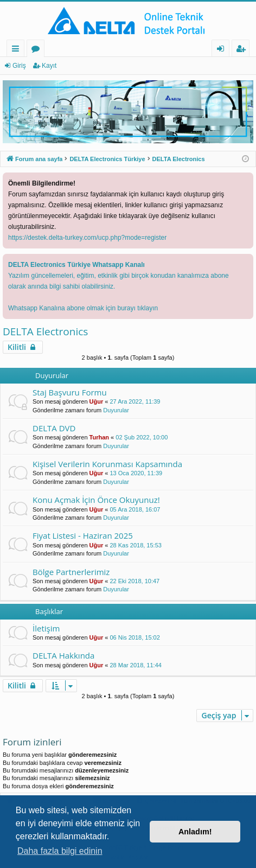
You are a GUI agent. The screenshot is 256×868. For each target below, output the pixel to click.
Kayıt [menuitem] (243, 50)
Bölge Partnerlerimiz (71, 572)
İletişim (46, 628)
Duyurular (116, 410)
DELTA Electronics (45, 331)
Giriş (19, 66)
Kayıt (49, 66)
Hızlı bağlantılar (18, 50)
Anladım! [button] (195, 832)
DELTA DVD (54, 428)
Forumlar (38, 50)
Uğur (97, 401)
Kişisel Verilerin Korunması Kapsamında (107, 464)
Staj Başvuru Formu (70, 392)
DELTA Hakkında (63, 655)
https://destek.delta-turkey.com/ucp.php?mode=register (87, 238)
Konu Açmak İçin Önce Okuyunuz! (96, 500)
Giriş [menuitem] (223, 50)
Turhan (99, 437)
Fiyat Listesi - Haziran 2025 (83, 535)
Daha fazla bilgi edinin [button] (60, 851)
